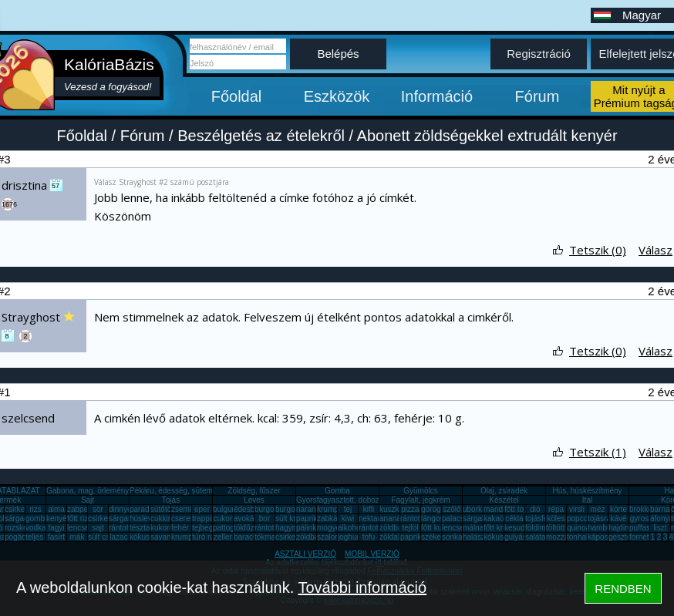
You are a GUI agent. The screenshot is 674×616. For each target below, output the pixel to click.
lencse (78, 528)
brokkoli (642, 509)
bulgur (224, 509)
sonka (452, 537)
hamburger (606, 528)
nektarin (372, 518)
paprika (309, 518)
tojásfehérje (545, 518)
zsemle (184, 509)
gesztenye (626, 537)
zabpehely (85, 509)
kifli (369, 509)
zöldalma (395, 537)
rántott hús (418, 518)
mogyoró (332, 528)
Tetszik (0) (598, 250)
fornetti (641, 537)
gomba (37, 518)
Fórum (538, 96)
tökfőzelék (251, 528)
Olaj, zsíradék (504, 491)
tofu (369, 537)
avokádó (248, 518)
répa (556, 509)
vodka (36, 528)
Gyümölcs (420, 491)
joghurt (350, 537)
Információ (437, 96)
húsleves (145, 518)
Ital (587, 500)
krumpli (329, 509)
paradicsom (150, 509)
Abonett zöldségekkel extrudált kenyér (487, 136)
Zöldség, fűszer (254, 491)
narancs (310, 509)
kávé (618, 518)
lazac (118, 537)
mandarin (500, 509)
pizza (410, 509)
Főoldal (237, 96)
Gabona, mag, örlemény (88, 491)
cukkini (162, 518)
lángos (432, 518)
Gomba (337, 491)
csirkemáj (104, 518)
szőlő (452, 509)
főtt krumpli (502, 528)
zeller (223, 537)
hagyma (289, 528)
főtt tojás (519, 509)
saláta (536, 537)
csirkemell (22, 509)
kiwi (348, 518)
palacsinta (459, 518)
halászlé (477, 537)
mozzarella (564, 537)
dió (535, 509)
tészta (140, 528)
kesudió (517, 528)
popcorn (581, 518)
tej (348, 509)
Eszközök (337, 96)
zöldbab (393, 528)
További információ (362, 587)
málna (473, 528)
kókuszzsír (148, 537)
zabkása (331, 518)
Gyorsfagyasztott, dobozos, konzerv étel (365, 500)
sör (98, 509)
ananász (394, 518)
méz (598, 509)
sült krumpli (295, 518)
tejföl (410, 528)
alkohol (350, 528)
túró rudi (206, 537)
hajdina (621, 528)
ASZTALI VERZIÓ (305, 554)
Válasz (655, 250)
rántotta (268, 528)
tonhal (577, 537)
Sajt (88, 500)
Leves (254, 500)
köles (556, 518)
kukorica (165, 528)
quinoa (578, 528)
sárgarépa (126, 518)
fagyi (56, 528)
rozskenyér (24, 528)
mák (78, 537)
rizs (35, 509)
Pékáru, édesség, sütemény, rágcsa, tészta (203, 491)
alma (56, 509)
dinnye (120, 509)
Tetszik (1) (598, 452)
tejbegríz (207, 528)
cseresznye (191, 518)
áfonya (662, 518)
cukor (223, 518)
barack (245, 537)
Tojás (171, 500)
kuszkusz (395, 509)
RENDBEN (623, 589)
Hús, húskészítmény (587, 491)
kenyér (58, 518)
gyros (639, 518)
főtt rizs (79, 518)
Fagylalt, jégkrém (420, 500)
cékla (514, 518)
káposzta (603, 537)
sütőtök (163, 509)
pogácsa (19, 537)
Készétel (504, 500)
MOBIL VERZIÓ (372, 554)
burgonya (271, 509)
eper (202, 509)
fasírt (56, 537)
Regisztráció (539, 54)
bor (265, 518)
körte (618, 509)
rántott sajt (377, 528)
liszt (660, 528)
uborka (475, 509)
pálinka (308, 528)
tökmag (267, 537)
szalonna (332, 537)
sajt (98, 528)
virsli (577, 509)
